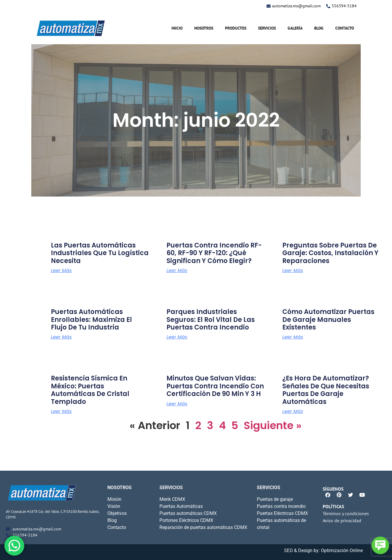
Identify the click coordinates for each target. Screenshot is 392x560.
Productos (236, 28)
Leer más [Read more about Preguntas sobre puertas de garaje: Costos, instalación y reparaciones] (293, 271)
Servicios (267, 28)
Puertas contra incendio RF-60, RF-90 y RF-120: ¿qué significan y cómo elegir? (214, 253)
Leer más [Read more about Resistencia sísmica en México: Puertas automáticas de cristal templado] (61, 412)
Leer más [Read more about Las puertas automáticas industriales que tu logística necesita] (61, 271)
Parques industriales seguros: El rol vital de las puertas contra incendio (211, 320)
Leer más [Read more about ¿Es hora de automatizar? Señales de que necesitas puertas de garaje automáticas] (293, 412)
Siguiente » (273, 425)
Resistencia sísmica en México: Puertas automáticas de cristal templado (90, 390)
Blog (319, 28)
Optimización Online (342, 550)
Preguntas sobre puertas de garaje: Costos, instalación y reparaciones (330, 253)
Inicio (177, 28)
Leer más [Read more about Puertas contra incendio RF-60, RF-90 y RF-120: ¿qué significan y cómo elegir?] (177, 271)
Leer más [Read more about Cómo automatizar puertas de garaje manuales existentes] (293, 337)
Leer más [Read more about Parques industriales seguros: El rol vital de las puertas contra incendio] (177, 337)
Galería (295, 28)
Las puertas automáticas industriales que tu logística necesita (100, 253)
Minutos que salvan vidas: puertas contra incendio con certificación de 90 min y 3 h (215, 386)
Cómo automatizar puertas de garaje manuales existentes (328, 320)
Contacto (345, 28)
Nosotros (204, 28)
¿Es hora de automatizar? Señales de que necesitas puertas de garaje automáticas (326, 390)
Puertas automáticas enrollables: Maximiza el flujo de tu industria (91, 320)
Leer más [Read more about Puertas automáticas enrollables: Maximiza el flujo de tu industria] (61, 337)
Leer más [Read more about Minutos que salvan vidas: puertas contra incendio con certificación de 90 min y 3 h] (177, 404)
